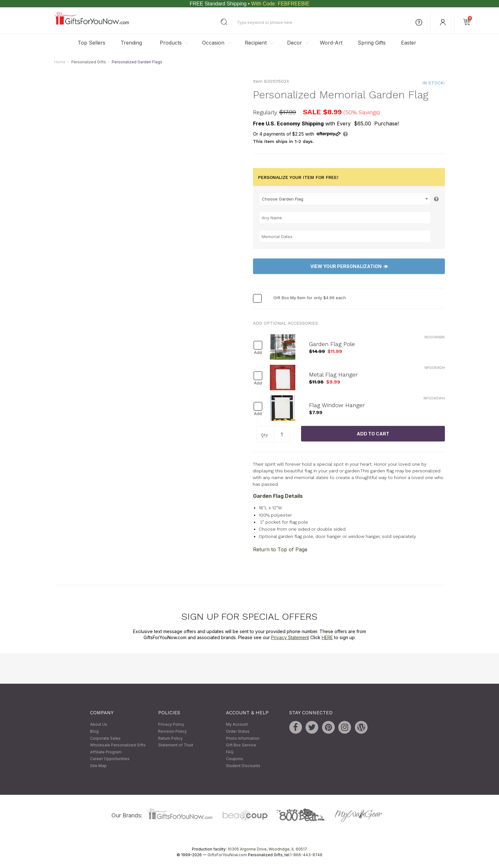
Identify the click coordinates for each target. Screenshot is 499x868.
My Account (237, 725)
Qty (264, 435)
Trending (131, 43)
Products (171, 43)
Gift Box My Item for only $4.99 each (310, 298)
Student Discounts (243, 766)
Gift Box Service (241, 745)
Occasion (213, 43)
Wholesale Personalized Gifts (118, 745)
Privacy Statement (290, 638)
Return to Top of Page (280, 549)
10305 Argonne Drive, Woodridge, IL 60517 (267, 849)
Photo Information (243, 738)
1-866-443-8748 (306, 855)
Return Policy (170, 738)
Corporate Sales (105, 738)
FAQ (230, 752)
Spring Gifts (372, 43)
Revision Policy (172, 731)
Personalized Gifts (89, 62)
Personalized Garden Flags (137, 62)
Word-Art (331, 43)
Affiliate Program (106, 752)
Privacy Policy (171, 725)
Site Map (98, 766)
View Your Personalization (349, 266)
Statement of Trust (176, 745)
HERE (327, 638)
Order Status (238, 731)
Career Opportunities (110, 759)
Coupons (235, 759)
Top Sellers (91, 43)
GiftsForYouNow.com (227, 855)
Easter (409, 43)
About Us (99, 725)
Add (258, 353)
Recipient (256, 43)
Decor (295, 43)
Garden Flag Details (278, 496)
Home (60, 62)
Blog (94, 731)
